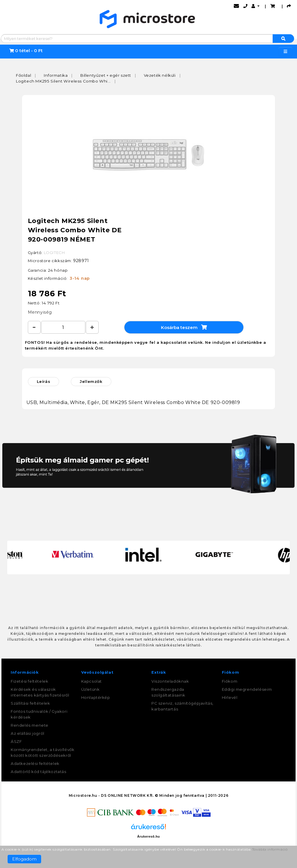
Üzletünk (90, 690)
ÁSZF (16, 742)
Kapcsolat (92, 681)
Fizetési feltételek (29, 681)
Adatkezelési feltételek (35, 764)
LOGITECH (54, 253)
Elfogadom (24, 859)
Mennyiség (40, 313)
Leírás (44, 382)
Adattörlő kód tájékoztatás (39, 772)
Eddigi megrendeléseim (247, 690)
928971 (81, 261)
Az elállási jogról (28, 734)
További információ (270, 849)
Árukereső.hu (148, 837)
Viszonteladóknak (170, 681)
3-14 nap (80, 278)
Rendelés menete (30, 726)
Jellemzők (91, 382)
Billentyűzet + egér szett (106, 75)
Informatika (56, 75)
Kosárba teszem (184, 327)
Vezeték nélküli (160, 75)
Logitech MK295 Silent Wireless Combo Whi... (63, 81)
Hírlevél (230, 698)
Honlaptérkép (96, 698)
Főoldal (23, 75)
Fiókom (230, 681)
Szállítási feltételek (30, 703)
